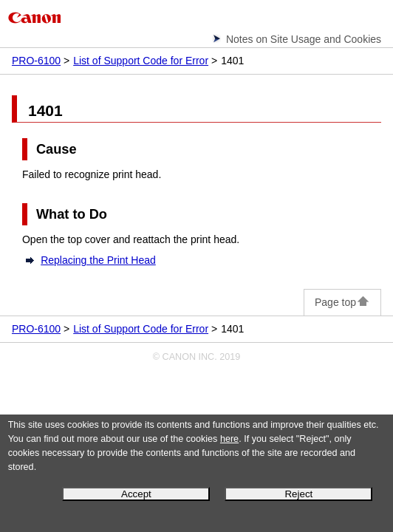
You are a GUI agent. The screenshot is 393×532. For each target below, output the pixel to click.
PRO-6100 (36, 61)
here (229, 439)
